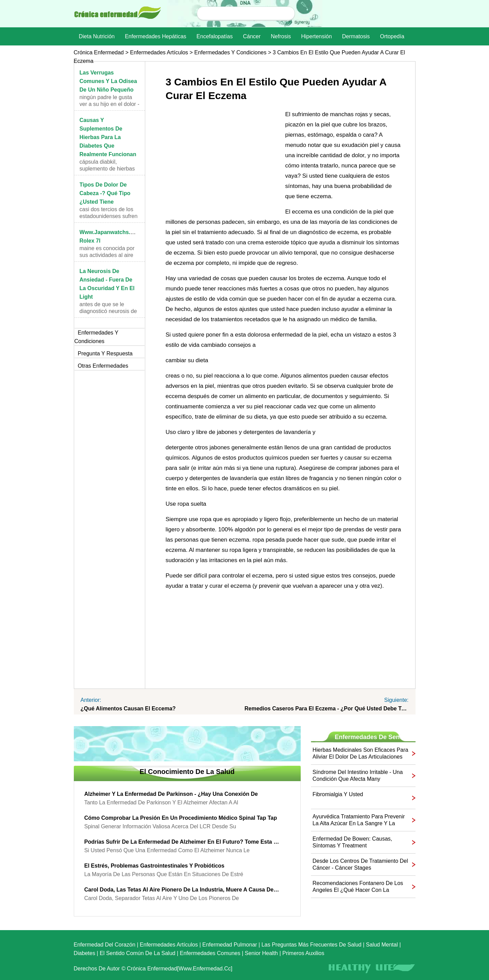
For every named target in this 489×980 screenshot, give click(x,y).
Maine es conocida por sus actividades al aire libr (107, 255)
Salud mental (382, 945)
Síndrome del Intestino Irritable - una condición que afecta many (358, 775)
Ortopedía (392, 36)
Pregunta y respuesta (105, 353)
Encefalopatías (215, 36)
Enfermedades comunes (210, 953)
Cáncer (252, 36)
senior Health (261, 953)
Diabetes (85, 953)
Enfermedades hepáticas (155, 36)
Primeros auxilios (303, 953)
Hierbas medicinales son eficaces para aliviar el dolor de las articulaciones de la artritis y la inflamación (361, 754)
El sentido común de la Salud (138, 953)
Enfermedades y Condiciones (230, 52)
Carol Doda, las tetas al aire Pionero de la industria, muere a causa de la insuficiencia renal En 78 (182, 890)
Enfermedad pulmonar (230, 945)
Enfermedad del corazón (105, 945)
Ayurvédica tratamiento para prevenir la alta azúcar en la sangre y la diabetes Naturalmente (359, 820)
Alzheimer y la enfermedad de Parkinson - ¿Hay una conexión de (171, 794)
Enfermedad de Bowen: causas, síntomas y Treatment (352, 842)
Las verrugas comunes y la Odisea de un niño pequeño (108, 81)
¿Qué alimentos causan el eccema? (128, 709)
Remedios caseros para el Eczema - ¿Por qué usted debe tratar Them (327, 709)
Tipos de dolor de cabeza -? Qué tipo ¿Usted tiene (105, 193)
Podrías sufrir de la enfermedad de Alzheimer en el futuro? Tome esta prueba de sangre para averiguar (182, 842)
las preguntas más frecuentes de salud (311, 945)
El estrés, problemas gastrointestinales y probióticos (154, 866)
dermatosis (356, 36)
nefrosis (281, 36)
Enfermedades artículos (159, 52)
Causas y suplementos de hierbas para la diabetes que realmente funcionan (108, 137)
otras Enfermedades (103, 366)
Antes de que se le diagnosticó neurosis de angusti (108, 311)
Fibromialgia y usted (338, 794)
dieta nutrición (97, 36)
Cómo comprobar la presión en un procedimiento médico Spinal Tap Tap (181, 818)
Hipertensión (316, 36)
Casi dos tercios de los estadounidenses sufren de (109, 216)
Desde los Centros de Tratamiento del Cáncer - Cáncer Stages (360, 864)
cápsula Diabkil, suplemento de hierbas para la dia (107, 169)
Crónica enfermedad (99, 52)
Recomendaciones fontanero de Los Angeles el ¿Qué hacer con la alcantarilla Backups (358, 887)
